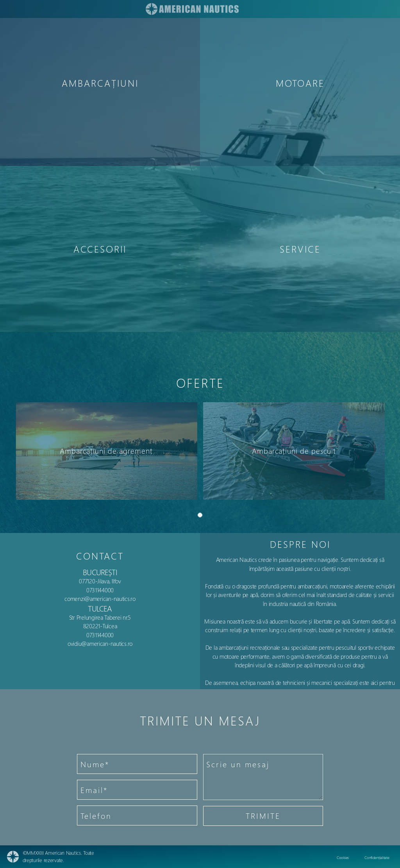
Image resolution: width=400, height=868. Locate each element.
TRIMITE (263, 815)
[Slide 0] (200, 515)
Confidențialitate (377, 857)
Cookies (343, 857)
